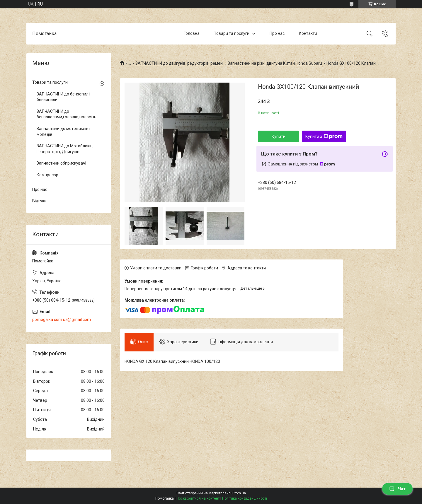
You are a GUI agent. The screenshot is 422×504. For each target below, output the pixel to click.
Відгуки (39, 201)
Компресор (47, 175)
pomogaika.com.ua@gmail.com (62, 320)
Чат (397, 489)
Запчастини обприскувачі (61, 163)
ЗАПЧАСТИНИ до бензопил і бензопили (63, 97)
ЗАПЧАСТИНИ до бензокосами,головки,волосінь (67, 114)
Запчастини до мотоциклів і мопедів (63, 131)
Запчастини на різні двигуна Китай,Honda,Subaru (275, 63)
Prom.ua (239, 493)
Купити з (324, 136)
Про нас (277, 33)
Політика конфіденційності (245, 498)
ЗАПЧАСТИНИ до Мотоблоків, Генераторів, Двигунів (65, 149)
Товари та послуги (232, 33)
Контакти (308, 33)
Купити (279, 136)
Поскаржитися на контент (198, 498)
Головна (192, 33)
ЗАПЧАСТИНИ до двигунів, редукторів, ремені (179, 63)
